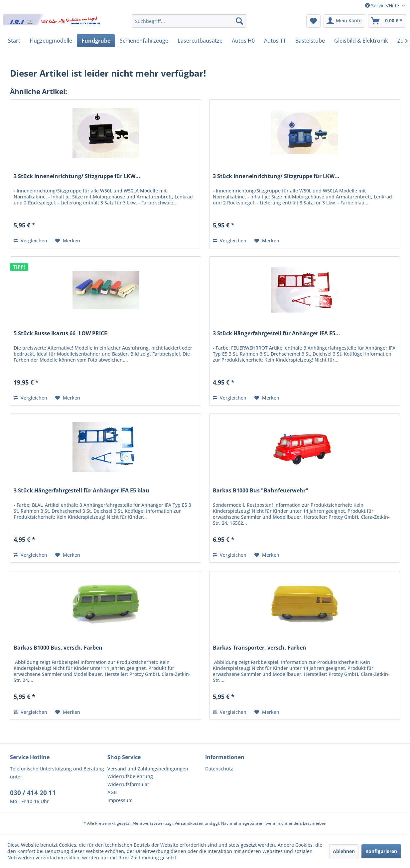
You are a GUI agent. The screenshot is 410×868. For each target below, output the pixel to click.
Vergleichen (30, 241)
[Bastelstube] (310, 41)
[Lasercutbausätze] (200, 41)
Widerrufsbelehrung (130, 776)
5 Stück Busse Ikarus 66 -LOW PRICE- (61, 333)
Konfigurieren (381, 851)
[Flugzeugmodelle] (51, 41)
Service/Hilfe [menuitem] (383, 5)
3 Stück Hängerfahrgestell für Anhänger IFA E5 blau (81, 491)
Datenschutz (219, 769)
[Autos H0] (243, 41)
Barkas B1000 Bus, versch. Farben (58, 648)
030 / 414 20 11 (33, 793)
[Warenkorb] (387, 21)
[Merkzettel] (313, 21)
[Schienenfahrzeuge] (144, 41)
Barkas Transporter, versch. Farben (260, 648)
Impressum (120, 800)
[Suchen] (239, 21)
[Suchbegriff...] (189, 21)
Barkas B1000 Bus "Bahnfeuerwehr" (261, 491)
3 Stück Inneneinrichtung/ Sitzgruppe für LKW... (77, 176)
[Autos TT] (275, 41)
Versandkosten (189, 823)
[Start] (14, 41)
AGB (112, 792)
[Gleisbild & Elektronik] (361, 41)
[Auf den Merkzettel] (68, 241)
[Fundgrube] (96, 41)
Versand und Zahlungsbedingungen (148, 769)
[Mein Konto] (344, 21)
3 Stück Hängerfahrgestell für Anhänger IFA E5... (276, 333)
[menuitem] (189, 21)
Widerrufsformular (128, 784)
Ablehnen (344, 851)
